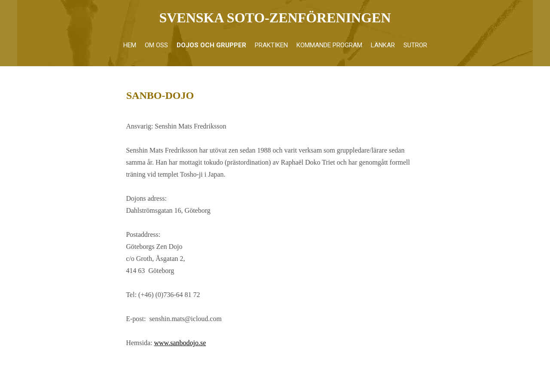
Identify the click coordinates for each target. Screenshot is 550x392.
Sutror (415, 45)
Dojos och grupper (211, 45)
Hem (130, 45)
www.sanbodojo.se (180, 343)
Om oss (156, 45)
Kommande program (329, 45)
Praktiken (271, 45)
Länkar (383, 45)
